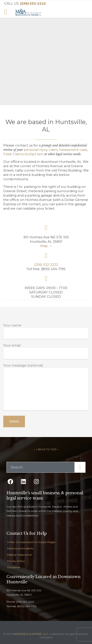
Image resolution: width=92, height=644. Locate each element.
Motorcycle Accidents (20, 548)
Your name (46, 331)
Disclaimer (14, 567)
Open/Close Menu (8, 12)
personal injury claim (41, 150)
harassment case (73, 150)
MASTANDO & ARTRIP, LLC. (31, 634)
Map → (46, 246)
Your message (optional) (46, 387)
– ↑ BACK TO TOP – (46, 449)
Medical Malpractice (19, 555)
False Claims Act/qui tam (23, 154)
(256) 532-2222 (46, 265)
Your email (46, 351)
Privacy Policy (16, 561)
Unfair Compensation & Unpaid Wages (31, 542)
